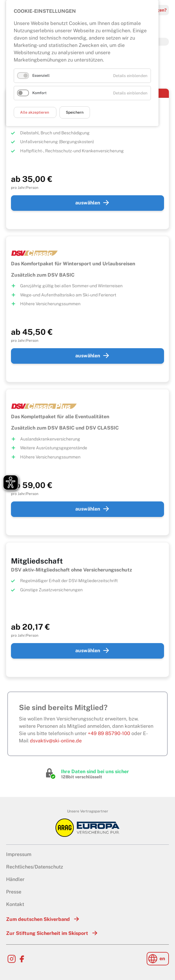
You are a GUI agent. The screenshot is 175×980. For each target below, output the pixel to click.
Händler (15, 879)
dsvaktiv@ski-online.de (56, 741)
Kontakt (15, 904)
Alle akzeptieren (35, 112)
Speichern (75, 112)
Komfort (39, 93)
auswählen (88, 203)
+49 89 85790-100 (109, 733)
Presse (14, 892)
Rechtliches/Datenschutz (35, 867)
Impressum (19, 854)
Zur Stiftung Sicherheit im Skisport (47, 933)
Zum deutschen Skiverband (38, 919)
